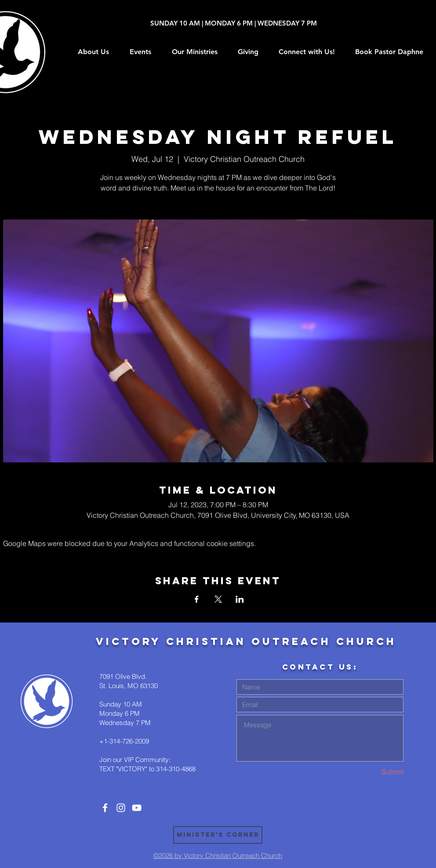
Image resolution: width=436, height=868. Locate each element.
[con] (105, 808)
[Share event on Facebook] (197, 599)
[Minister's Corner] (218, 835)
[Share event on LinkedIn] (240, 599)
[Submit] (372, 772)
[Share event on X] (218, 599)
